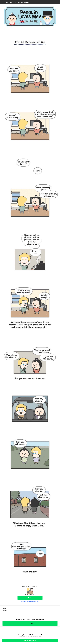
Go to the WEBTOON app (30, 641)
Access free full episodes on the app (30, 598)
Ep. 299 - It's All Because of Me (17, 2)
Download (30, 623)
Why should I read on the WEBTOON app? (30, 601)
